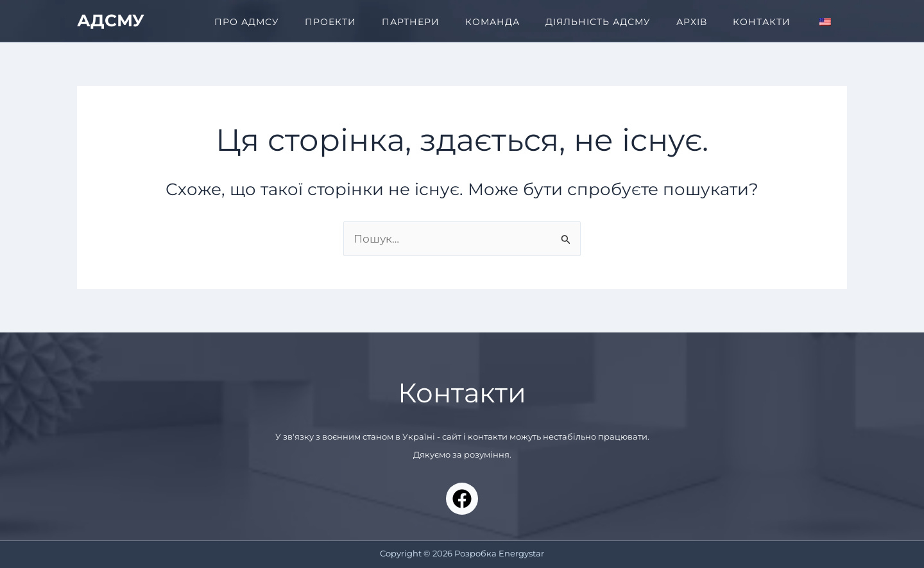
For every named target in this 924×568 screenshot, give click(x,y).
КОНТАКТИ (762, 22)
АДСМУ (111, 21)
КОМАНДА (492, 22)
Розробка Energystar (499, 553)
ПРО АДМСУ (247, 22)
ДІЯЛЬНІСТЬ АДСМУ (598, 22)
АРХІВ (692, 22)
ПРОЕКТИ (330, 22)
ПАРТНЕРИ (411, 22)
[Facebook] (462, 499)
